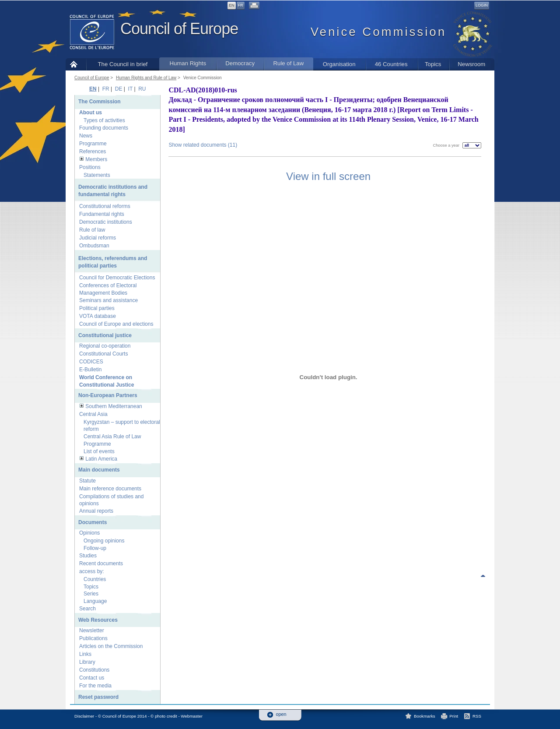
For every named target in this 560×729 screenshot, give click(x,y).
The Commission (100, 102)
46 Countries (391, 64)
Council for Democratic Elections (117, 278)
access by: (92, 571)
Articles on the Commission (111, 646)
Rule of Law (289, 63)
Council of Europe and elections (116, 324)
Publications (93, 638)
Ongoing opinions (104, 541)
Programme (93, 144)
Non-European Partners (108, 395)
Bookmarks (425, 716)
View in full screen (328, 176)
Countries (95, 579)
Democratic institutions (106, 222)
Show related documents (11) (203, 145)
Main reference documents (110, 489)
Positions (90, 167)
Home (76, 64)
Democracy (240, 63)
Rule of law (92, 230)
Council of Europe (179, 29)
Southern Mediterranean (114, 406)
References (93, 151)
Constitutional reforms (105, 206)
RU (142, 89)
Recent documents (101, 563)
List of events (99, 451)
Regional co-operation (105, 346)
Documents (93, 522)
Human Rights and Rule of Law (146, 78)
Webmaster (192, 716)
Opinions (89, 533)
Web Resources (98, 620)
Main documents (99, 470)
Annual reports (96, 511)
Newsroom (471, 64)
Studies (88, 556)
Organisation (339, 64)
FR (241, 5)
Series (91, 594)
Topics (433, 64)
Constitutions (94, 670)
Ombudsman (94, 246)
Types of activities (104, 120)
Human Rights (188, 63)
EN (232, 5)
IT (130, 89)
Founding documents (104, 128)
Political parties (97, 308)
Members (96, 159)
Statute (87, 481)
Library (87, 662)
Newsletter (92, 630)
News (86, 136)
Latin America (101, 459)
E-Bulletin (90, 370)
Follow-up (95, 548)
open (281, 714)
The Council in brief (123, 64)
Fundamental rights (102, 214)
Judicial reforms (98, 238)
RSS (477, 716)
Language (95, 601)
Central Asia (93, 414)
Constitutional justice (105, 335)
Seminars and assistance (108, 300)
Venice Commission (203, 78)
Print (454, 716)
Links (85, 654)
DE (119, 89)
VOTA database (98, 316)
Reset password (98, 697)
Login (482, 5)
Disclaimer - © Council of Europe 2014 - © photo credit (126, 716)
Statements (97, 175)
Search (87, 609)
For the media (95, 686)
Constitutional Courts (103, 354)
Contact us (92, 678)
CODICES (91, 362)
